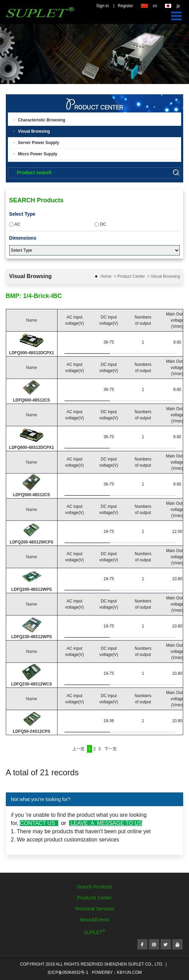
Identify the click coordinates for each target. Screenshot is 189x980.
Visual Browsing (34, 131)
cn (155, 6)
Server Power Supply (39, 143)
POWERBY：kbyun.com (117, 972)
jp (178, 6)
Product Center (131, 276)
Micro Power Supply (38, 154)
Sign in (103, 6)
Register (125, 6)
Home (106, 276)
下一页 (111, 749)
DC (100, 224)
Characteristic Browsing (42, 120)
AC (15, 224)
